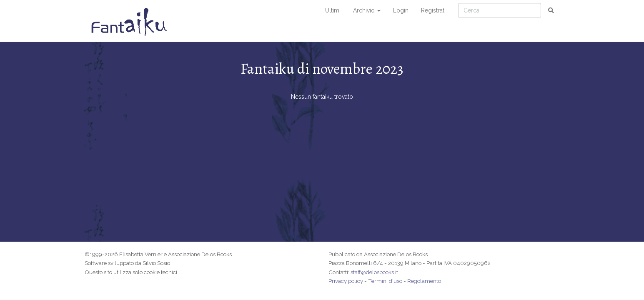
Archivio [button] (367, 10)
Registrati (433, 10)
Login (401, 10)
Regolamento (424, 281)
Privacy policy (346, 281)
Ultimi (333, 10)
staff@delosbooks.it (374, 272)
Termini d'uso (385, 281)
